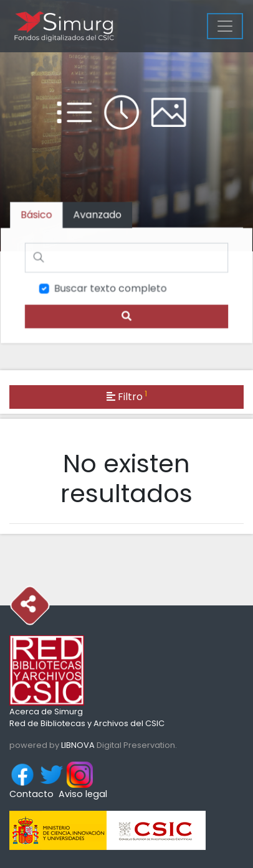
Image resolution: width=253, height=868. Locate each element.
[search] (127, 316)
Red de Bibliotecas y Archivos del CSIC (87, 723)
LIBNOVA (78, 745)
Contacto (31, 794)
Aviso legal (83, 794)
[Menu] (225, 26)
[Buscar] (127, 258)
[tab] (98, 216)
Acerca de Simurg (46, 712)
